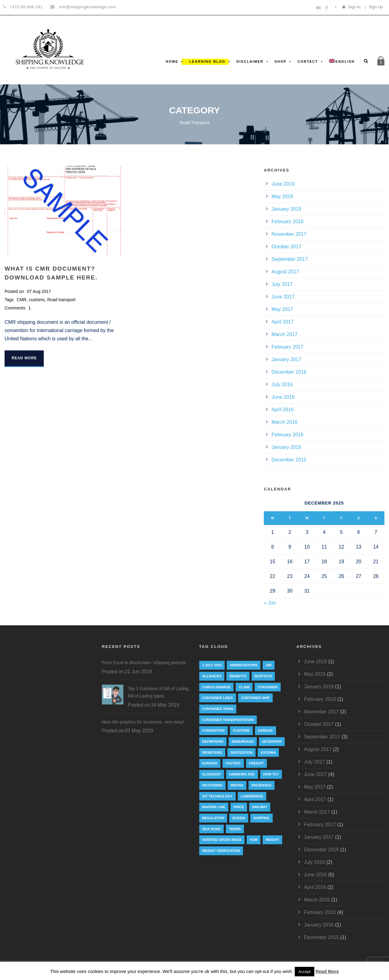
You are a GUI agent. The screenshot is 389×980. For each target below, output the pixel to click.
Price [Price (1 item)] (239, 807)
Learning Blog (207, 61)
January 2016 (286, 447)
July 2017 (282, 284)
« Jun (270, 603)
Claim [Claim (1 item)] (244, 687)
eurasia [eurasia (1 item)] (210, 763)
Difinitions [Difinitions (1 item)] (212, 753)
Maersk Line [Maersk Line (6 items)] (214, 807)
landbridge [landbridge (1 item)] (252, 796)
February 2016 (287, 435)
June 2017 (283, 297)
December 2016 (289, 372)
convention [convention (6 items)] (213, 730)
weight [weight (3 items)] (272, 840)
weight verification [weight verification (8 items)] (221, 851)
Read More (24, 358)
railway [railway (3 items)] (260, 807)
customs (37, 300)
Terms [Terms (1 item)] (235, 829)
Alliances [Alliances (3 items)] (212, 676)
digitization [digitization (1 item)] (242, 753)
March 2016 (284, 422)
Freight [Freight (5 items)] (256, 763)
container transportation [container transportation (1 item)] (228, 720)
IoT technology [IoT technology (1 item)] (217, 796)
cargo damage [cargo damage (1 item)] (217, 687)
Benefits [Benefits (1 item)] (238, 676)
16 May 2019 (165, 705)
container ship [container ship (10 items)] (255, 698)
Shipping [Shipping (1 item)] (262, 818)
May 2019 (282, 196)
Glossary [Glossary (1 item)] (212, 774)
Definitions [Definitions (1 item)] (213, 741)
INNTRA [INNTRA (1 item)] (237, 785)
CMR (22, 300)
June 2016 (283, 397)
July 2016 (282, 385)
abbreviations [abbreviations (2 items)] (244, 665)
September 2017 (290, 259)
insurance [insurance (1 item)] (262, 785)
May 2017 (282, 309)
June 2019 (283, 184)
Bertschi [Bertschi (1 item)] (263, 676)
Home (172, 61)
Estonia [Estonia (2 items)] (268, 753)
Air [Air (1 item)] (269, 665)
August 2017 (285, 272)
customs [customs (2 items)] (241, 730)
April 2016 (282, 410)
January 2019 (286, 209)
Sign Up (376, 7)
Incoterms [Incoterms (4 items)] (212, 785)
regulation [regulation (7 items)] (213, 818)
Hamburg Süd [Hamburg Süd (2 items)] (242, 774)
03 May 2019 (139, 731)
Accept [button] (305, 972)
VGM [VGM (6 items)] (254, 840)
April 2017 (282, 322)
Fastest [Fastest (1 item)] (233, 763)
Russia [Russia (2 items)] (239, 818)
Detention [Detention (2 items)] (272, 741)
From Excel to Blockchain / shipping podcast (144, 663)
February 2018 (287, 222)
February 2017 (287, 347)
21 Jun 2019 (138, 672)
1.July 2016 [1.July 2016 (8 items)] (212, 665)
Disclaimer (250, 61)
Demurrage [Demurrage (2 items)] (243, 741)
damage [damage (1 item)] (266, 730)
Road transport (61, 300)
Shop (281, 61)
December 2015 (289, 460)
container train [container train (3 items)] (218, 709)
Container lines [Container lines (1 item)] (218, 698)
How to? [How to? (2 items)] (271, 774)
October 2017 (286, 247)
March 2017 (284, 334)
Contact (308, 61)
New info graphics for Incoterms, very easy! (143, 722)
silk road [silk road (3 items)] (212, 829)
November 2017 (289, 234)
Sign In (354, 7)
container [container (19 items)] (268, 687)
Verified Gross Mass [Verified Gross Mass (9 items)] (222, 840)
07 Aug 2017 (39, 291)
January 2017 (286, 359)
